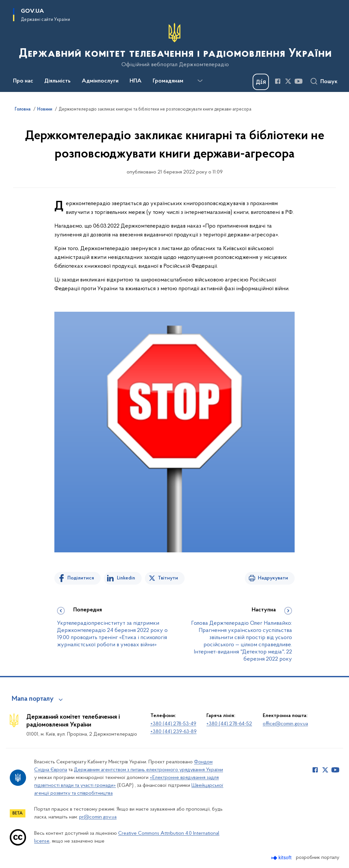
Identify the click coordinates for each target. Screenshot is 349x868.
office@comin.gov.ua (285, 724)
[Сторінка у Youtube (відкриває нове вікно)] (299, 81)
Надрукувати (273, 578)
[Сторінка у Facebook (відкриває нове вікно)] (278, 81)
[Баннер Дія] (261, 82)
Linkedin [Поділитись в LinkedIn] (126, 578)
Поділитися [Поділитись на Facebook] (81, 578)
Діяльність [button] (57, 81)
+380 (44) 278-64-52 (229, 724)
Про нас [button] (23, 81)
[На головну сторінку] (175, 45)
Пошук (329, 82)
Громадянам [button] (168, 81)
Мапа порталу (33, 699)
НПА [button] (136, 81)
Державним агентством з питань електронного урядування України (148, 770)
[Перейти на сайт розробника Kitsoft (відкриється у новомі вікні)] (282, 858)
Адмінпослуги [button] (100, 81)
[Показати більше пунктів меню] (200, 81)
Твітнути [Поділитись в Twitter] (168, 578)
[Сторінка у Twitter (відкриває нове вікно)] (288, 81)
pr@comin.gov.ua (98, 817)
